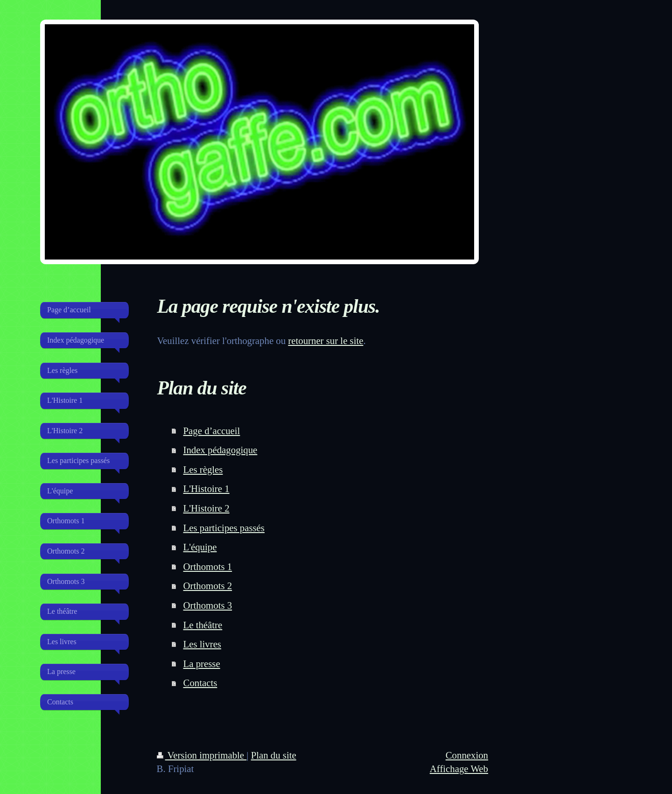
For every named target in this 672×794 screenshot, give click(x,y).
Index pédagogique (220, 450)
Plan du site (274, 755)
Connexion (467, 755)
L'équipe (200, 547)
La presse (202, 664)
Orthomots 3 (208, 605)
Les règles (203, 469)
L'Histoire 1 (206, 488)
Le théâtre (203, 625)
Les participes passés (224, 528)
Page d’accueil (212, 431)
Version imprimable (202, 755)
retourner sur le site (325, 341)
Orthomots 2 (208, 586)
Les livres (202, 644)
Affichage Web (459, 769)
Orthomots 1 (208, 566)
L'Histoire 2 (206, 508)
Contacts (200, 683)
